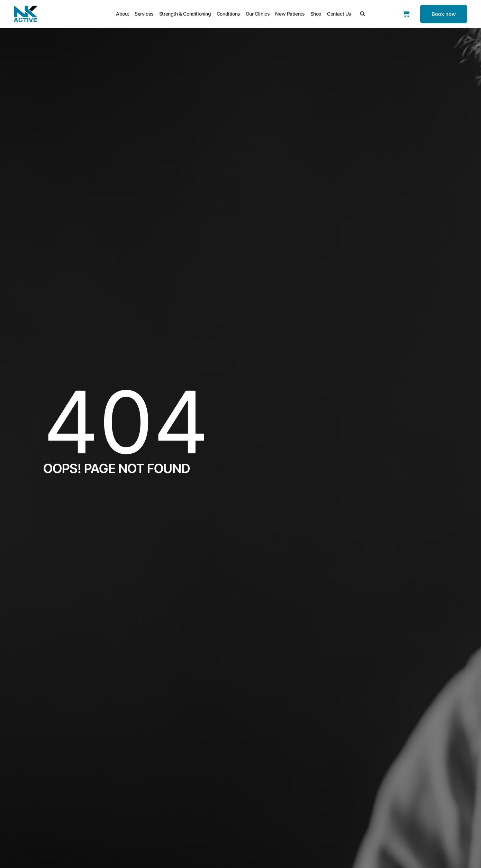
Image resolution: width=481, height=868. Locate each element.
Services (144, 14)
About (122, 14)
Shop (316, 14)
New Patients (290, 14)
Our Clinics (258, 14)
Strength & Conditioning (185, 14)
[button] (363, 14)
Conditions (228, 14)
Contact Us (339, 14)
